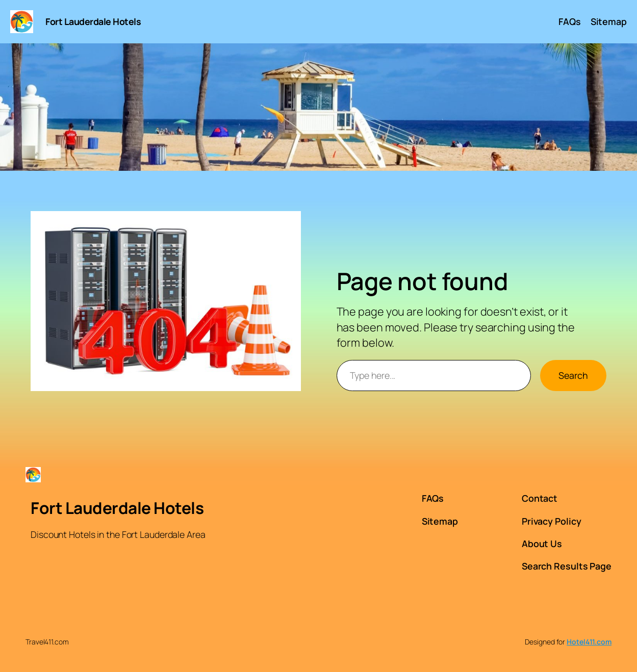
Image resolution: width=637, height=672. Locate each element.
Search (573, 375)
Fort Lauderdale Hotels (93, 21)
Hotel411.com (589, 642)
